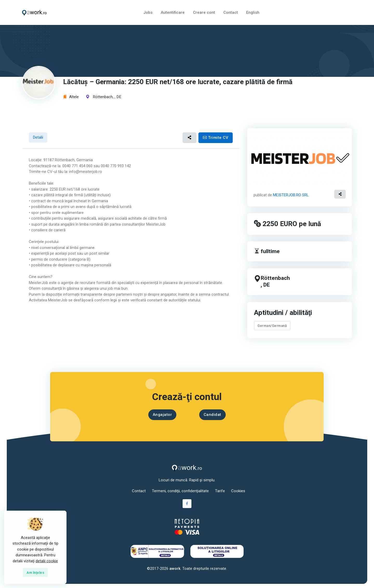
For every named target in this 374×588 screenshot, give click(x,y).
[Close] (35, 572)
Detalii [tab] (38, 137)
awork (175, 569)
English (253, 12)
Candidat (212, 415)
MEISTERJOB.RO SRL (291, 195)
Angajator (162, 415)
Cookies (238, 491)
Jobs (148, 12)
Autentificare (173, 12)
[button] (189, 138)
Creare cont (204, 12)
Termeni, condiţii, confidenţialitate (180, 491)
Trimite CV (216, 138)
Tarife (220, 491)
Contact (231, 12)
